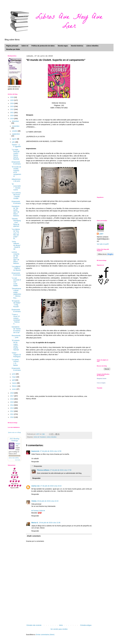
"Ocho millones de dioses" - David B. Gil (16, 245)
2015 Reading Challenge (14, 440)
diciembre (15, 121)
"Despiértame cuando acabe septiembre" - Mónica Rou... (16, 293)
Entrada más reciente (34, 625)
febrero (15, 386)
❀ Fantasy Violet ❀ (38, 511)
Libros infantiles (92, 46)
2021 (12, 113)
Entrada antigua (86, 625)
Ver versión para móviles (59, 629)
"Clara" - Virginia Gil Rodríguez (16, 355)
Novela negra (63, 46)
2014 (12, 405)
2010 (12, 417)
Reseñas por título (13, 49)
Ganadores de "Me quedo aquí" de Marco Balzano (16, 211)
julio (14, 142)
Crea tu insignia (101, 383)
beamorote (35, 451)
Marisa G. (35, 523)
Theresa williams (43, 470)
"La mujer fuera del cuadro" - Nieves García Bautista (16, 154)
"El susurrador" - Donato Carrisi (16, 187)
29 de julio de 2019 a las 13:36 (50, 523)
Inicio (61, 625)
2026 (12, 97)
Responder (35, 462)
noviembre (16, 126)
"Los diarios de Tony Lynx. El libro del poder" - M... (16, 234)
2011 (12, 414)
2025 (12, 100)
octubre (15, 131)
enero (14, 389)
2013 (12, 408)
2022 (12, 109)
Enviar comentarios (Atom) (45, 635)
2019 (12, 119)
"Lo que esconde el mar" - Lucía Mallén (16, 282)
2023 (12, 106)
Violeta (34, 501)
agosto (15, 139)
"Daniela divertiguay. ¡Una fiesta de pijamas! (16, 222)
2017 (12, 396)
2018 (12, 393)
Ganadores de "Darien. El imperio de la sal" (16, 330)
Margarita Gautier (102, 378)
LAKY (101, 234)
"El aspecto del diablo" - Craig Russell (16, 304)
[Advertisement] (59, 607)
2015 (12, 402)
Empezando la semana (16, 163)
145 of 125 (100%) (14, 458)
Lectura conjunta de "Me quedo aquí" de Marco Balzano (15, 258)
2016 (12, 399)
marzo (14, 383)
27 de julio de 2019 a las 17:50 (61, 470)
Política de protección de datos (43, 46)
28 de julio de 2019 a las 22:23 (48, 501)
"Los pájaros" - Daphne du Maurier (16, 268)
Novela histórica (77, 46)
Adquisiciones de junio (16, 180)
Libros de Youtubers (40, 437)
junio (14, 374)
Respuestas (38, 466)
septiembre (16, 134)
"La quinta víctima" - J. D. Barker (16, 362)
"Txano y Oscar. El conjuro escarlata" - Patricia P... (16, 319)
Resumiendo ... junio (16, 336)
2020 (12, 116)
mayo (14, 377)
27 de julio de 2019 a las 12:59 (51, 451)
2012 (12, 411)
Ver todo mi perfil (103, 244)
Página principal (12, 46)
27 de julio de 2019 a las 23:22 (51, 486)
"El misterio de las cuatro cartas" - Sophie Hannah (16, 345)
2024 (12, 103)
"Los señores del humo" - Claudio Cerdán (16, 196)
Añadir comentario (34, 536)
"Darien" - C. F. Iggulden (16, 146)
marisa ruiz (36, 486)
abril (14, 380)
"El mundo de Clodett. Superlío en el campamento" (16, 171)
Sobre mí (25, 46)
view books (18, 460)
